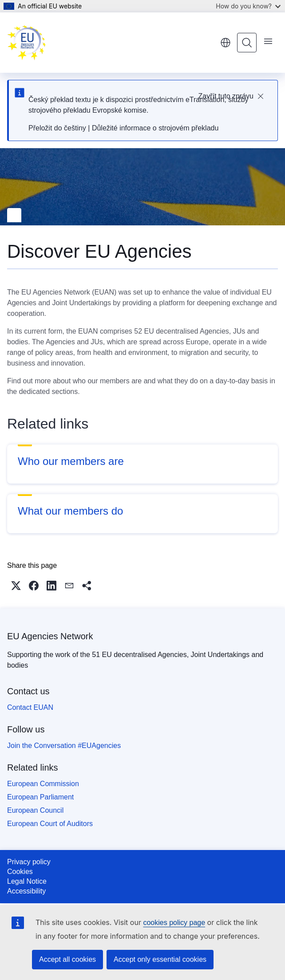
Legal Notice (27, 881)
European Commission (43, 784)
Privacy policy (29, 862)
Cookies (20, 872)
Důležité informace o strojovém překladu (155, 128)
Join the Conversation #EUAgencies (64, 746)
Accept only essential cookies (160, 959)
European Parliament (40, 797)
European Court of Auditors (50, 824)
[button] (16, 586)
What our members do (70, 511)
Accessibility (26, 891)
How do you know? (248, 6)
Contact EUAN (30, 707)
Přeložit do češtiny (57, 128)
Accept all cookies (67, 959)
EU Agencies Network (50, 636)
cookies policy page (174, 923)
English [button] (226, 43)
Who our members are (71, 461)
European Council (35, 810)
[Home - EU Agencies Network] (27, 43)
